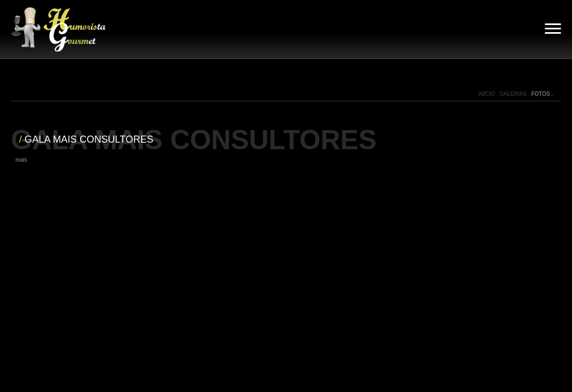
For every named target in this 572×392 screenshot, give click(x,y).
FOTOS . (542, 94)
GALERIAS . (515, 94)
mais (22, 160)
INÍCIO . (489, 94)
